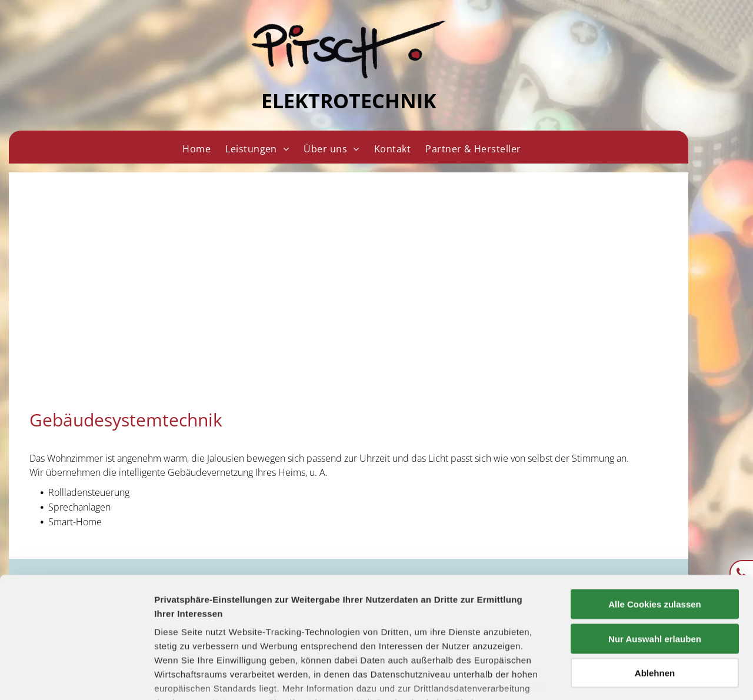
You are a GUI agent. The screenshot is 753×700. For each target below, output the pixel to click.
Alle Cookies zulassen (655, 519)
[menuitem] (196, 149)
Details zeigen (626, 677)
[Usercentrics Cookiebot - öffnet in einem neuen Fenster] (76, 677)
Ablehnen (655, 587)
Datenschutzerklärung (204, 631)
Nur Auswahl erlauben (655, 553)
